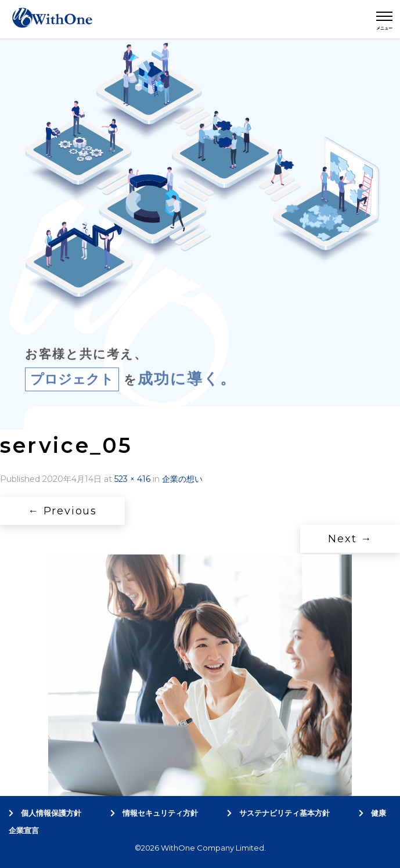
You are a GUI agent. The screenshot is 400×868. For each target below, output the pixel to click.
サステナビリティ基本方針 (278, 813)
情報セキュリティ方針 (154, 813)
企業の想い (182, 479)
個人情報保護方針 (45, 813)
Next (350, 539)
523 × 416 (132, 479)
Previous (62, 511)
